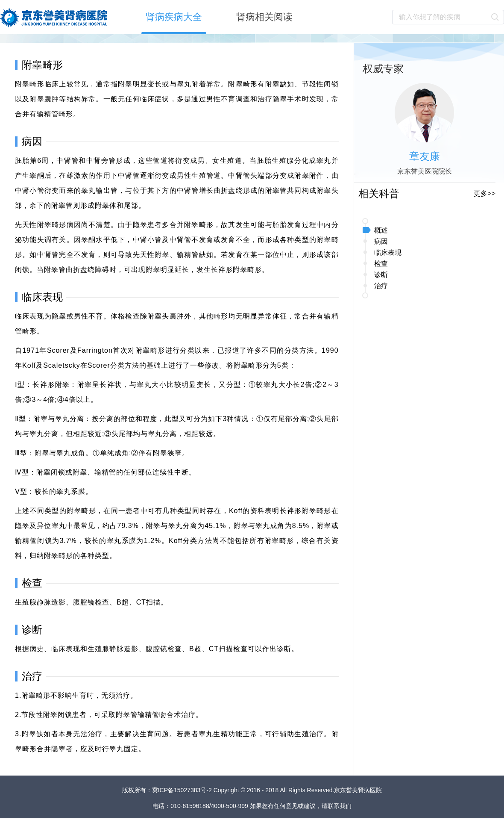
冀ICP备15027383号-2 (183, 790)
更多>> (485, 193)
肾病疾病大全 (174, 17)
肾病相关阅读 (264, 17)
